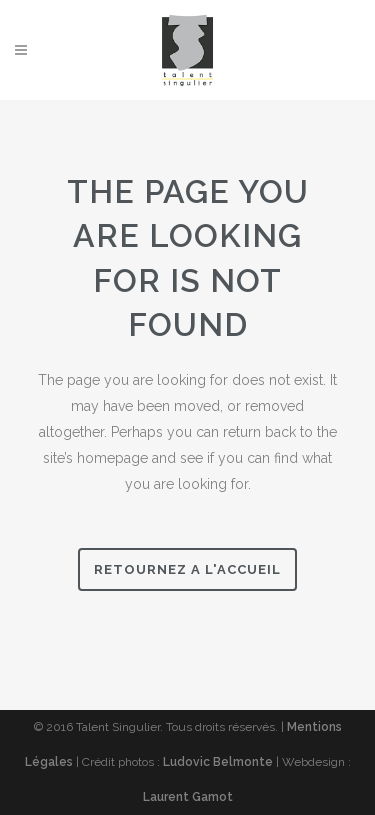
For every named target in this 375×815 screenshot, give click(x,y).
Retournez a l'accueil (187, 569)
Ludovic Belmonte (218, 762)
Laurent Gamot (188, 797)
